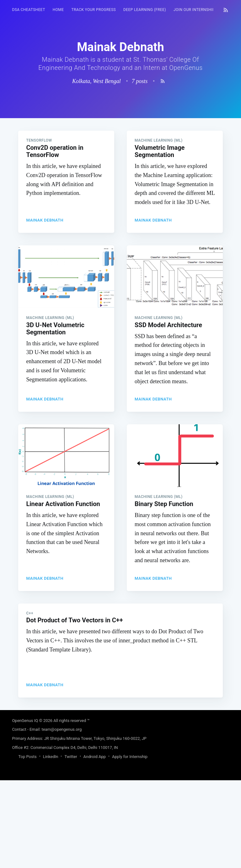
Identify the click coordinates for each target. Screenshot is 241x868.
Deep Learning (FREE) (145, 10)
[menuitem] (28, 10)
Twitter (71, 844)
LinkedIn (51, 844)
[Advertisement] (120, 162)
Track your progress (94, 10)
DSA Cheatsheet (28, 10)
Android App (95, 844)
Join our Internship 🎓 (197, 10)
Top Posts (27, 844)
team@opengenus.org (62, 817)
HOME (58, 10)
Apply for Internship (130, 844)
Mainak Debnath (45, 308)
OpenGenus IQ (25, 808)
